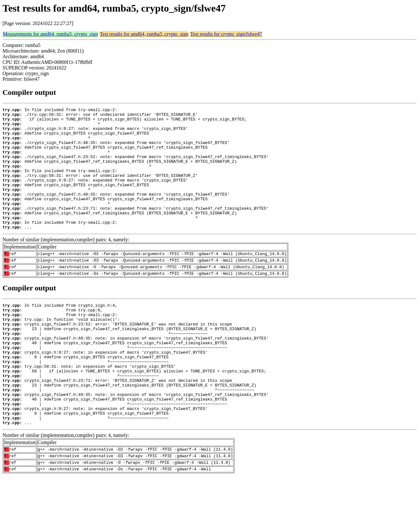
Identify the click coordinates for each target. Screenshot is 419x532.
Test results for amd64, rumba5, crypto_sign (144, 34)
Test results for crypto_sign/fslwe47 (226, 34)
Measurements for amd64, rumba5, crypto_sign (50, 34)
